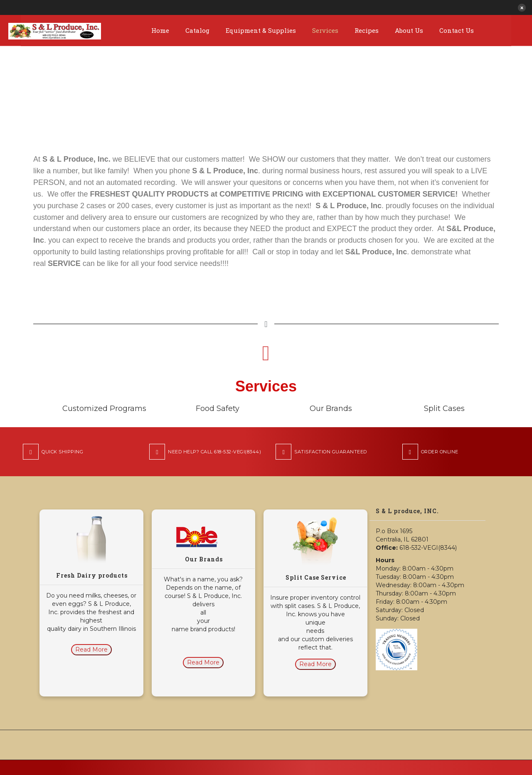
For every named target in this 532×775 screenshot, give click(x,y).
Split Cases (444, 408)
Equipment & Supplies (261, 30)
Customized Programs (104, 408)
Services (325, 30)
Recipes (367, 30)
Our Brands (331, 408)
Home (160, 30)
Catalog (197, 30)
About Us (409, 30)
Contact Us (457, 30)
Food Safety (218, 408)
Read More (91, 650)
